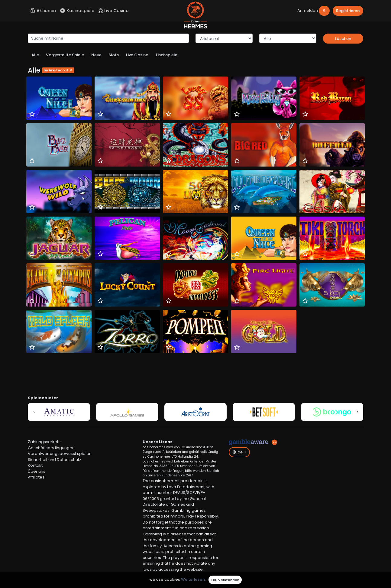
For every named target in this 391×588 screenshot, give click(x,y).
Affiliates (36, 477)
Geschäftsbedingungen (51, 448)
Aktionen (43, 11)
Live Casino (113, 11)
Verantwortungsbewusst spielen (60, 454)
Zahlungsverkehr (44, 442)
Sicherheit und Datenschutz (55, 460)
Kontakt (35, 465)
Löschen (343, 39)
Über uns (37, 471)
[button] (34, 412)
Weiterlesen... (194, 580)
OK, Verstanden (225, 580)
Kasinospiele (77, 11)
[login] (314, 11)
